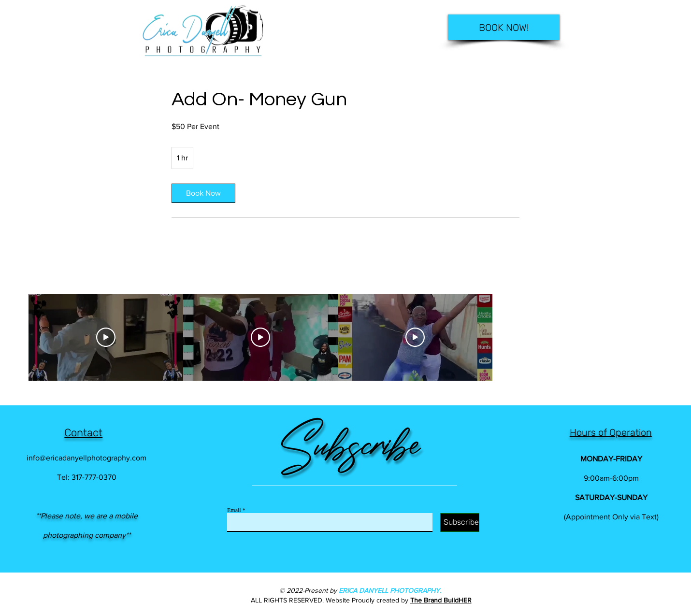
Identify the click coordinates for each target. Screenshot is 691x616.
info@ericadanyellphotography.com (86, 458)
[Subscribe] (460, 523)
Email (234, 510)
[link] (203, 193)
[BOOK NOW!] (504, 27)
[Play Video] (106, 337)
